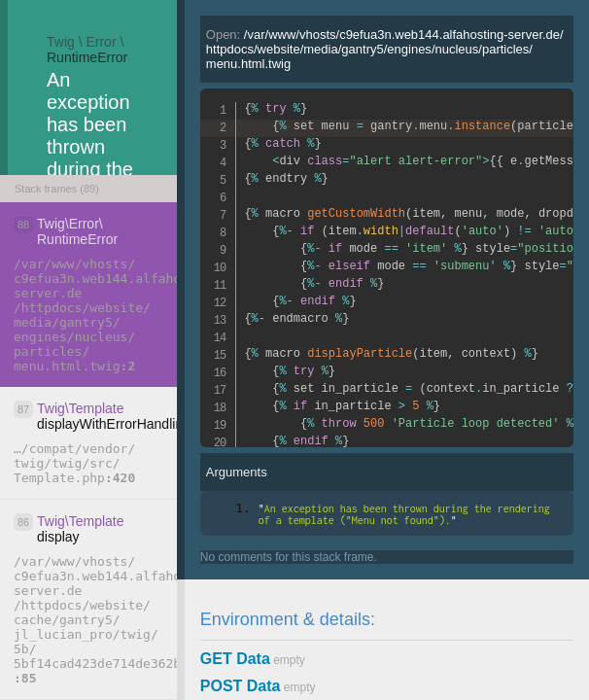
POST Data (241, 686)
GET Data (235, 659)
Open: (385, 49)
